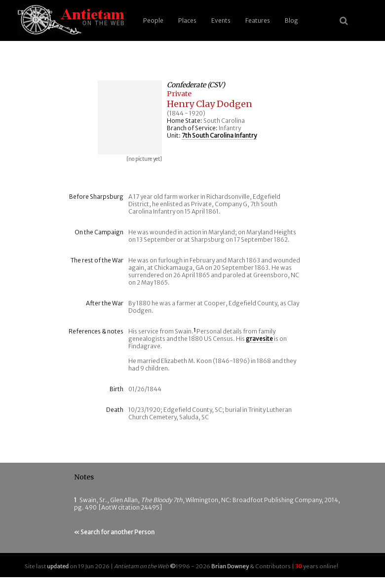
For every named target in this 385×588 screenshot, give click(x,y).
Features (258, 20)
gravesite (259, 339)
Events (221, 20)
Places (187, 20)
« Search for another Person (114, 532)
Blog (291, 20)
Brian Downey (230, 566)
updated (58, 566)
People (153, 20)
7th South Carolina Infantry (219, 135)
